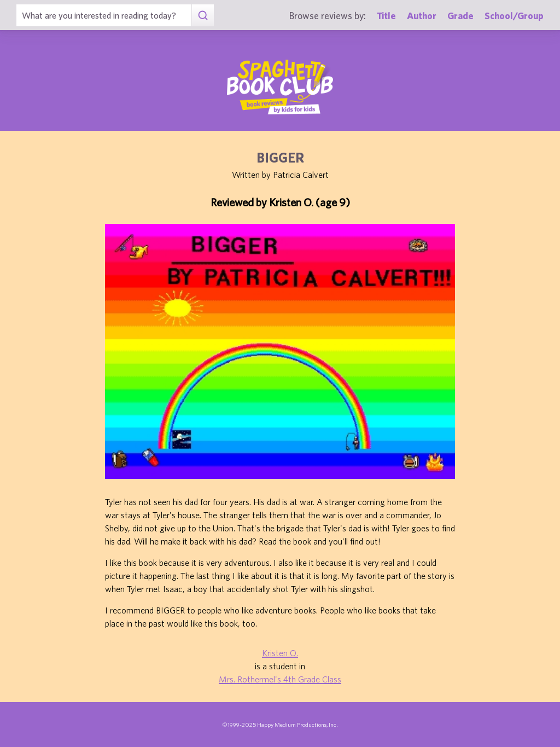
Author (422, 16)
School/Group (514, 16)
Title (386, 16)
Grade (460, 16)
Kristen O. (280, 653)
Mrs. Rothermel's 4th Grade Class (280, 679)
